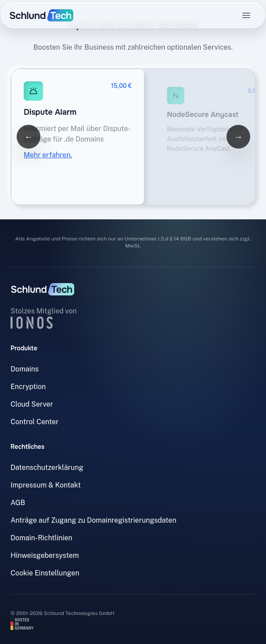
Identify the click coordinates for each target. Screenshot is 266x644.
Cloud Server (32, 404)
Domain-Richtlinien (41, 538)
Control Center (34, 422)
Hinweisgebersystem (45, 555)
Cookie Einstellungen (45, 573)
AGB (18, 503)
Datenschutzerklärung (47, 468)
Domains (25, 369)
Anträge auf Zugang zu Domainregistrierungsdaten (93, 520)
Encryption (28, 387)
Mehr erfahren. (48, 155)
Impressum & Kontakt (46, 485)
